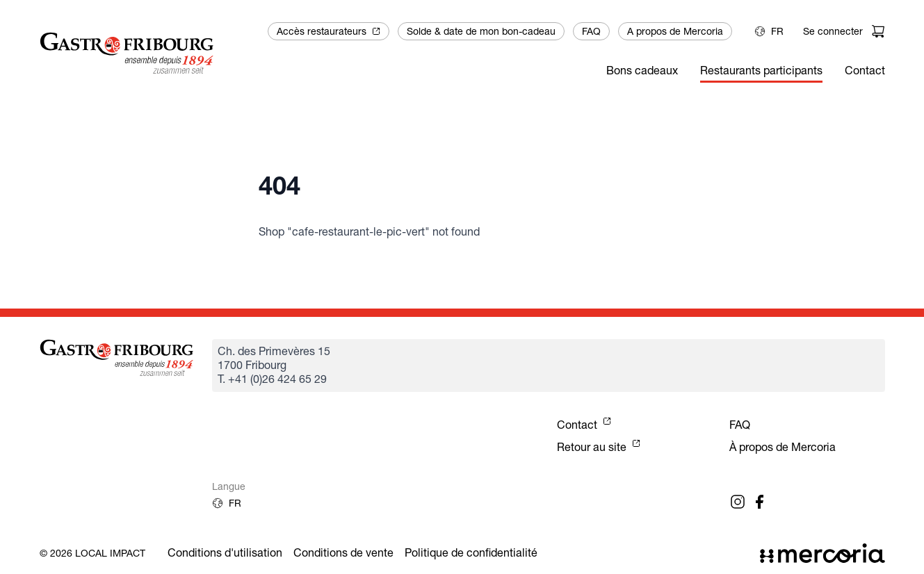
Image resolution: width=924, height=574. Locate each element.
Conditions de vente (343, 553)
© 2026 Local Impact (92, 553)
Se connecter (833, 31)
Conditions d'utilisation (225, 553)
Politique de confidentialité (471, 553)
